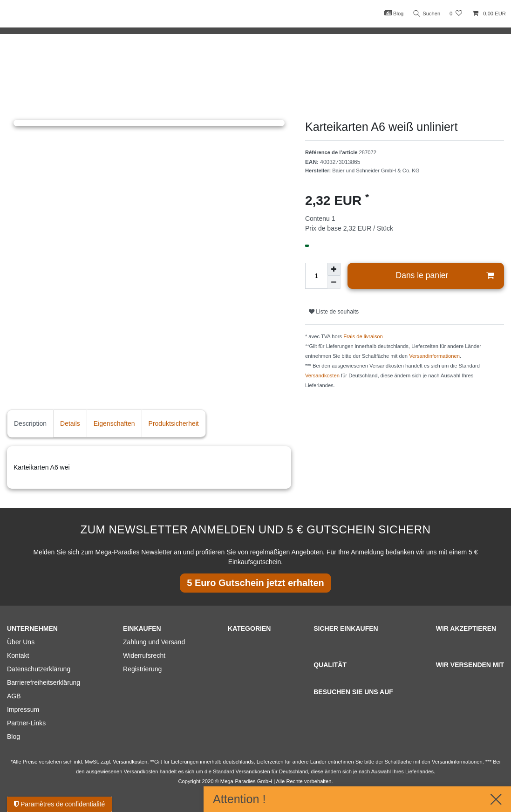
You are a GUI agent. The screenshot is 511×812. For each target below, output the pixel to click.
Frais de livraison (363, 336)
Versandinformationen (434, 356)
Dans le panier (445, 276)
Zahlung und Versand (154, 642)
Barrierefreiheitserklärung (44, 682)
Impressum (23, 710)
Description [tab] (30, 423)
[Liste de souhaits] (456, 14)
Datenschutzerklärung (39, 669)
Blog (392, 13)
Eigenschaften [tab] (114, 423)
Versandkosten (322, 375)
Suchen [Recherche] (426, 14)
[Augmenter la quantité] (334, 269)
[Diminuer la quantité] (334, 282)
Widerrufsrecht (144, 655)
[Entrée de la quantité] (316, 276)
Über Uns (21, 642)
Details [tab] (70, 423)
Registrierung (142, 669)
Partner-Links (26, 723)
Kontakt (18, 655)
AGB (14, 696)
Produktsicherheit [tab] (174, 423)
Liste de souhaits (334, 312)
